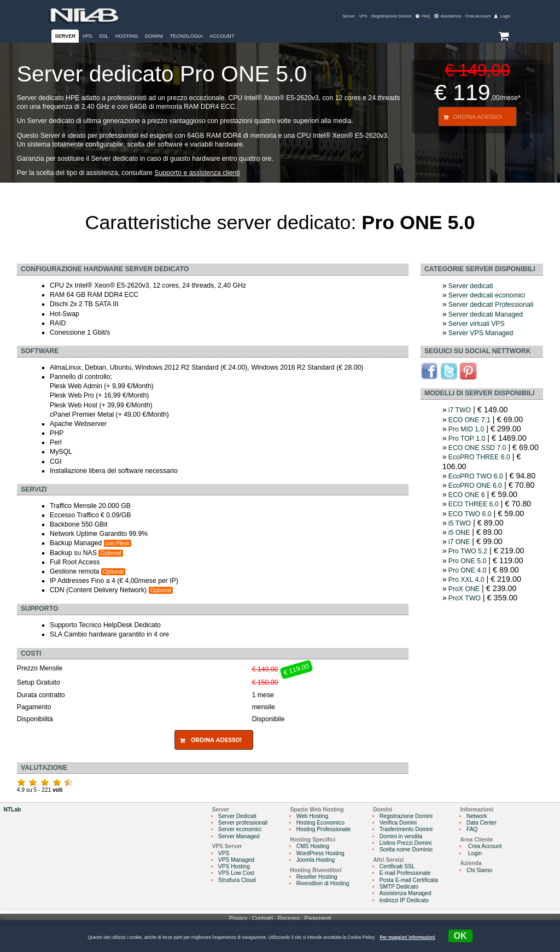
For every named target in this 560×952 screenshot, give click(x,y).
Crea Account (478, 16)
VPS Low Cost (236, 873)
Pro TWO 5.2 (468, 551)
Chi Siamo (479, 870)
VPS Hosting (234, 866)
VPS (363, 16)
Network (477, 816)
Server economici (240, 829)
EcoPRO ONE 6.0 (475, 486)
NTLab (12, 810)
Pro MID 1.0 (466, 429)
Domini (154, 36)
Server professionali (243, 823)
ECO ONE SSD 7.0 (477, 448)
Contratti (263, 918)
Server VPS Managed (481, 333)
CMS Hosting (313, 846)
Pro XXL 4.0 (466, 580)
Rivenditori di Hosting (323, 883)
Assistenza (448, 16)
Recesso (289, 918)
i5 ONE (459, 533)
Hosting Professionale (324, 829)
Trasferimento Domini (406, 829)
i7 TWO (460, 410)
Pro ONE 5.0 (468, 561)
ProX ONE (464, 589)
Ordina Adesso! (477, 117)
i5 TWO (460, 523)
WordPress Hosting (320, 853)
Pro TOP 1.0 (467, 439)
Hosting (127, 36)
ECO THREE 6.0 (474, 504)
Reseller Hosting (317, 877)
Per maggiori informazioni (408, 938)
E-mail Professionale (405, 873)
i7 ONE (459, 542)
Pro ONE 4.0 (468, 570)
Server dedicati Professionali (491, 305)
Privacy (238, 918)
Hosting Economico (320, 823)
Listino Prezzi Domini (406, 843)
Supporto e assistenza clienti (197, 173)
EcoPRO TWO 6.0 (476, 476)
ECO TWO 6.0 (470, 514)
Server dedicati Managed (486, 314)
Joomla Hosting (316, 860)
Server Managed (239, 836)
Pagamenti (317, 918)
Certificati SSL (397, 866)
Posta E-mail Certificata (409, 880)
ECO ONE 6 (467, 495)
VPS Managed (236, 860)
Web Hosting (312, 816)
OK (460, 936)
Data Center (482, 823)
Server (349, 16)
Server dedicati (471, 286)
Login (502, 16)
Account (222, 36)
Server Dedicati (237, 816)
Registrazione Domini (392, 16)
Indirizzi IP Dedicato (404, 900)
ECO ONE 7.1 (469, 420)
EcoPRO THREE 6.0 (479, 457)
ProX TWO (465, 598)
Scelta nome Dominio (406, 849)
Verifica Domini (398, 823)
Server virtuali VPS (477, 324)
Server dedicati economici (487, 295)
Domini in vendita (401, 836)
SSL (104, 36)
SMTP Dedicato (399, 887)
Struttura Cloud (237, 880)
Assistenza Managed (406, 893)
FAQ (423, 16)
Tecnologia (186, 36)
